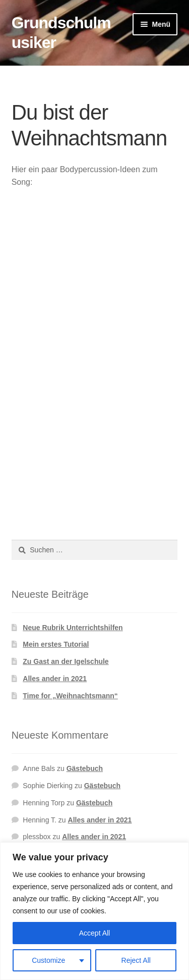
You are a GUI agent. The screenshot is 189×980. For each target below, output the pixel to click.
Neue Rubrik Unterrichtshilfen (73, 628)
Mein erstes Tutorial (56, 644)
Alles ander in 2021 (55, 679)
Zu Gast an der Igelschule (66, 661)
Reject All (136, 960)
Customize (48, 960)
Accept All (94, 933)
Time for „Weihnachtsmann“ (70, 696)
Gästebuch (85, 768)
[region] (94, 911)
